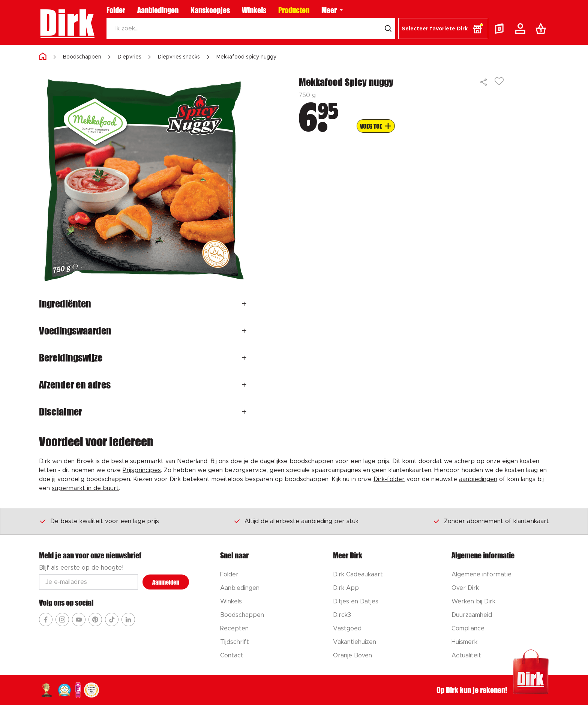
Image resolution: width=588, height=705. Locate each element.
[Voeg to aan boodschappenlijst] (376, 126)
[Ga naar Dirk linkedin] (128, 619)
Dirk (67, 22)
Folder (116, 10)
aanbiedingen (478, 479)
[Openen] (244, 304)
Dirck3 (342, 615)
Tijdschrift (235, 642)
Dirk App (346, 588)
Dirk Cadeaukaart (358, 574)
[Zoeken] (244, 28)
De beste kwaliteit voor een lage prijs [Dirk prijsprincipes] (99, 521)
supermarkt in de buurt (85, 488)
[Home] (43, 57)
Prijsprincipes (142, 470)
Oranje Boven (352, 655)
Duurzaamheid (472, 615)
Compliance (468, 628)
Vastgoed (347, 628)
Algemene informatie (481, 574)
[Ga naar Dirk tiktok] (112, 619)
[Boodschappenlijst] (542, 28)
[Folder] (501, 28)
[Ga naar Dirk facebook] (46, 619)
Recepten (234, 628)
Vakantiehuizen (355, 642)
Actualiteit (466, 655)
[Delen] (484, 82)
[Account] (522, 28)
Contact (232, 655)
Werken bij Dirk (473, 601)
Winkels (254, 10)
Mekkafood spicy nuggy (246, 57)
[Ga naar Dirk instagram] (62, 619)
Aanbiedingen (158, 10)
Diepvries (130, 57)
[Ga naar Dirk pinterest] (95, 619)
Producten (294, 10)
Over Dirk (465, 588)
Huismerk (464, 642)
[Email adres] (88, 582)
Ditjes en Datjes (356, 601)
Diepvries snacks (179, 57)
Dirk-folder (389, 479)
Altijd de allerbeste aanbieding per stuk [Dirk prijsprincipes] (296, 521)
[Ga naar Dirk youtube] (79, 619)
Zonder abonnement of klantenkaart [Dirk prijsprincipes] (491, 521)
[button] (443, 28)
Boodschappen (82, 57)
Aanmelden (166, 582)
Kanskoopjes (210, 10)
